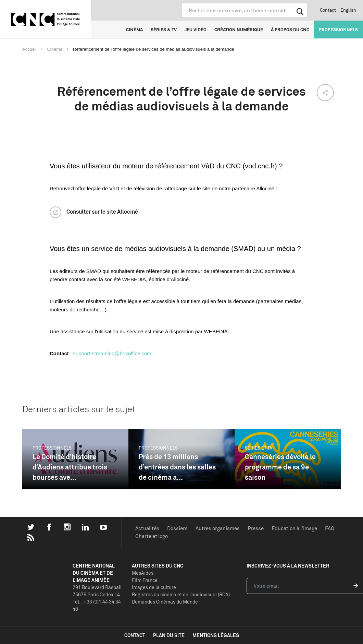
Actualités (147, 528)
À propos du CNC (290, 29)
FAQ (330, 528)
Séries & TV (164, 29)
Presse (256, 528)
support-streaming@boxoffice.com (112, 353)
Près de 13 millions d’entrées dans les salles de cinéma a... (177, 467)
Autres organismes (218, 528)
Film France (145, 580)
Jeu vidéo (196, 29)
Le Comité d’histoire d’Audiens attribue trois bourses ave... (70, 467)
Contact (328, 10)
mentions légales (216, 635)
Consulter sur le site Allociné (102, 212)
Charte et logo (152, 536)
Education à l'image (294, 528)
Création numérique (239, 29)
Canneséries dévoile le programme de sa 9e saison (280, 467)
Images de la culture (154, 587)
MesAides (143, 573)
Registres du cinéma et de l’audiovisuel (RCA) (181, 594)
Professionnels (338, 29)
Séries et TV (259, 448)
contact (135, 635)
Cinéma (134, 29)
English (348, 10)
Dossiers (177, 528)
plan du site (169, 635)
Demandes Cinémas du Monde (165, 602)
